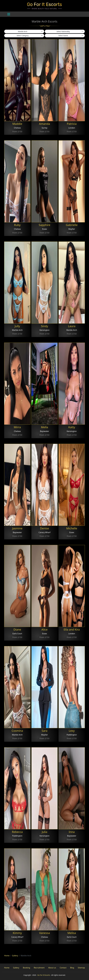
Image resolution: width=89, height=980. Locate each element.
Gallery (15, 956)
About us (52, 968)
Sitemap (81, 968)
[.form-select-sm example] (24, 31)
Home (7, 956)
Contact (63, 968)
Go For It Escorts (44, 975)
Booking (26, 968)
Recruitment (39, 968)
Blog (72, 968)
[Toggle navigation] (9, 14)
